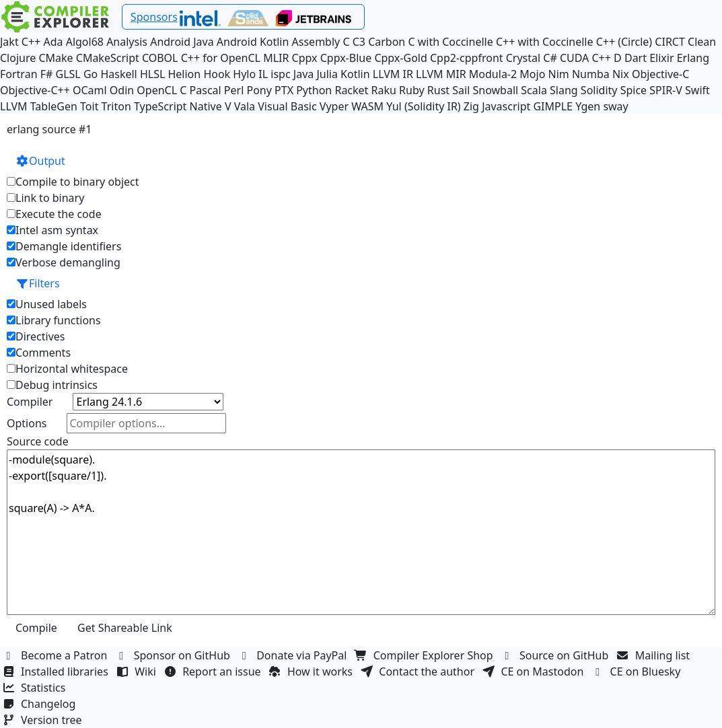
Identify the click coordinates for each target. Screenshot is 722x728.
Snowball (495, 90)
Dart (636, 58)
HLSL (152, 74)
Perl (234, 90)
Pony (259, 90)
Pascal (206, 90)
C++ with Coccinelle (545, 42)
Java (303, 74)
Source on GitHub (556, 655)
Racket (351, 90)
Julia (327, 74)
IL (263, 74)
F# (47, 74)
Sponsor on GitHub (175, 655)
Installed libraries (57, 671)
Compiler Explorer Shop (426, 655)
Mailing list (655, 655)
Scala (534, 90)
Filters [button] (38, 283)
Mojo (532, 74)
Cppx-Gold (400, 58)
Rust (438, 90)
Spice (634, 90)
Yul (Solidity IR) (424, 106)
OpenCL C (161, 90)
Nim (559, 74)
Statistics (36, 688)
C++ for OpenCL (221, 58)
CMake (56, 58)
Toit (89, 106)
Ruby (412, 90)
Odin (122, 90)
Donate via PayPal (294, 655)
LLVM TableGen (39, 106)
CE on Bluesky (638, 671)
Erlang (693, 58)
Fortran (19, 74)
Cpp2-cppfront (467, 58)
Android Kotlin (253, 42)
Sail (461, 90)
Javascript (506, 106)
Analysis (127, 42)
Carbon (387, 42)
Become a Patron (57, 655)
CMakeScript (108, 58)
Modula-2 (493, 74)
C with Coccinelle (450, 42)
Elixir (661, 58)
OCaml (90, 90)
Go (91, 74)
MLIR (276, 58)
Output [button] (40, 161)
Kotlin (355, 74)
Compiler (30, 402)
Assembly (316, 42)
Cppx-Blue (346, 58)
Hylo (244, 74)
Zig (471, 106)
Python (314, 90)
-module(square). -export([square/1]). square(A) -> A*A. (361, 532)
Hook (217, 74)
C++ (31, 42)
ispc (280, 74)
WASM (367, 106)
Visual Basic (287, 106)
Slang (564, 90)
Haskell (118, 74)
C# (550, 58)
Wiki (138, 671)
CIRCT (670, 42)
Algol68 (85, 42)
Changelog (41, 704)
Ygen (588, 106)
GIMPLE (553, 106)
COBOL (160, 58)
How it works (312, 671)
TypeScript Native (178, 106)
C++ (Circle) (624, 42)
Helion (184, 74)
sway (615, 106)
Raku (384, 90)
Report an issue (214, 671)
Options (27, 423)
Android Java (182, 42)
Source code (38, 441)
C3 (359, 42)
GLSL (68, 74)
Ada (53, 42)
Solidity (599, 90)
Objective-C (661, 74)
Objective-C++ (35, 90)
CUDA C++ (585, 58)
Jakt (9, 42)
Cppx (305, 58)
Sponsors (154, 17)
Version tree (44, 720)
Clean (702, 42)
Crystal (523, 58)
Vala (245, 106)
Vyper (334, 106)
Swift (697, 90)
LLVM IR (393, 74)
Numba (591, 74)
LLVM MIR (441, 74)
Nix (621, 74)
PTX (284, 90)
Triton (116, 106)
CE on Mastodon (534, 671)
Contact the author (419, 671)
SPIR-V (666, 90)
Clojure (18, 58)
